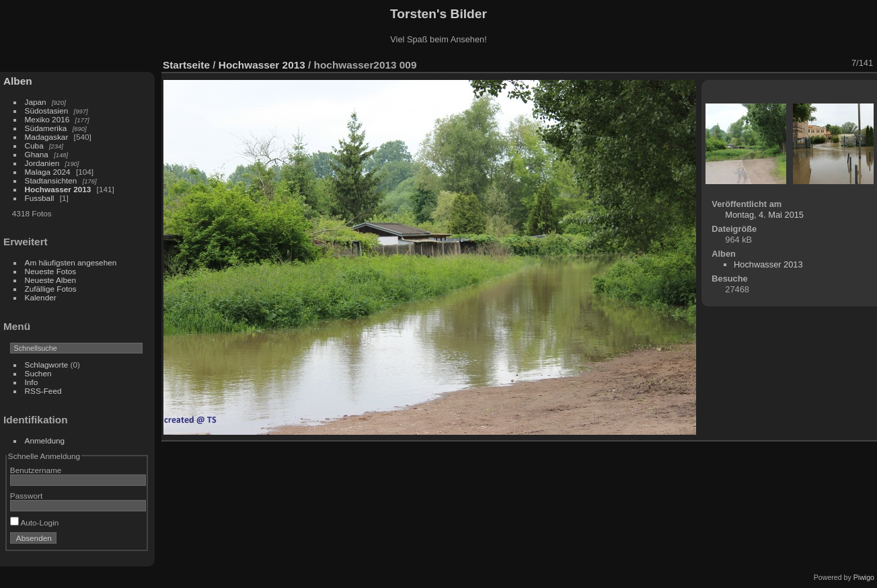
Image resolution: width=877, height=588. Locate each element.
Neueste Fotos (51, 271)
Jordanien (42, 163)
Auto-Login (35, 522)
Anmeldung (45, 440)
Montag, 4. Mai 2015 (764, 215)
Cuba (34, 145)
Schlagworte (47, 365)
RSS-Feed (43, 391)
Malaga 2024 (49, 172)
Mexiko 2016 (47, 119)
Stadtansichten (51, 180)
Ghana (37, 154)
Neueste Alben (51, 280)
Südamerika (46, 128)
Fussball (40, 198)
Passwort (26, 496)
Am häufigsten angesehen (71, 262)
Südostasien (47, 111)
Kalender (41, 297)
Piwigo (864, 577)
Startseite (186, 65)
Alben (18, 81)
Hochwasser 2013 (58, 189)
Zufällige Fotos (51, 289)
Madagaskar (47, 137)
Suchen (38, 373)
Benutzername (36, 470)
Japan (36, 102)
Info (32, 382)
